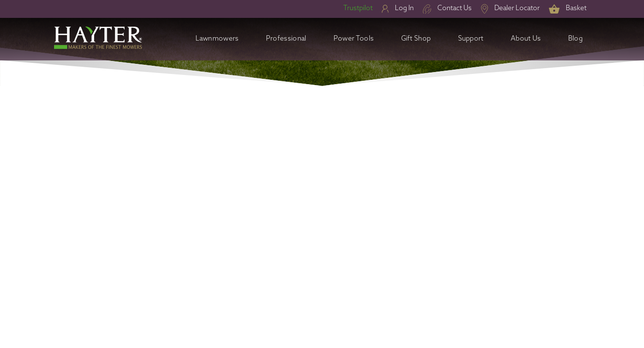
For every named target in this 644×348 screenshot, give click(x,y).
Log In (404, 8)
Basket (576, 8)
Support (471, 39)
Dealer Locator (517, 8)
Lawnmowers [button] (217, 39)
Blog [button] (575, 39)
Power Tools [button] (354, 39)
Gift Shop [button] (416, 39)
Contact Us (455, 8)
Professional (286, 39)
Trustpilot (358, 8)
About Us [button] (526, 39)
